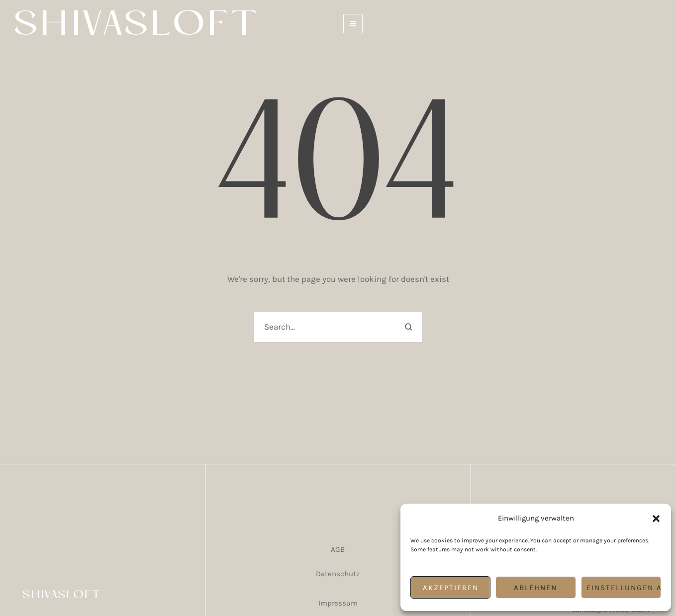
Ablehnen (535, 588)
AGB (338, 549)
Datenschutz (338, 574)
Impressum (338, 603)
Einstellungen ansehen (624, 588)
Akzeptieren (451, 588)
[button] (656, 519)
